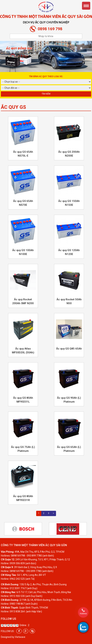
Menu (86, 6)
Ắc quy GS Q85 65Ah (69, 349)
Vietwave (20, 637)
